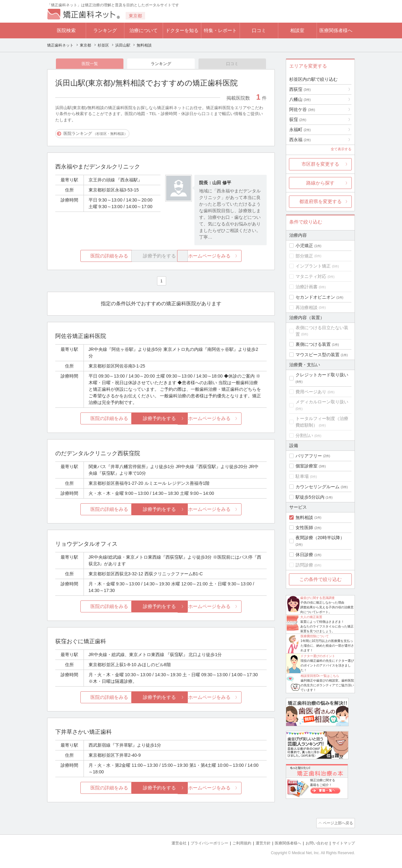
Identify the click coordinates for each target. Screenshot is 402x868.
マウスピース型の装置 (318, 355)
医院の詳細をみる (90, 256)
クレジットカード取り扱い (322, 375)
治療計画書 (307, 287)
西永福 (300, 140)
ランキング (105, 30)
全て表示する (341, 149)
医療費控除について (315, 636)
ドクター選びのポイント (318, 656)
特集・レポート (220, 30)
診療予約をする (161, 419)
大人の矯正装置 (311, 617)
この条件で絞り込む (321, 579)
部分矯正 (304, 256)
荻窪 (298, 119)
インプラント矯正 (313, 266)
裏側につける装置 (313, 344)
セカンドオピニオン (315, 297)
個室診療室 (307, 466)
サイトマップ (343, 843)
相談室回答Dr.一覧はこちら (320, 676)
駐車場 (302, 476)
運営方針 (257, 843)
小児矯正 (304, 246)
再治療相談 (307, 307)
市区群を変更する (320, 164)
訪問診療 (304, 565)
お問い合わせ (314, 843)
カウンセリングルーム (318, 487)
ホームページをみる (232, 256)
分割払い (304, 435)
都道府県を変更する (321, 201)
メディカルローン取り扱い (322, 402)
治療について (144, 30)
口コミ (259, 30)
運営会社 (166, 843)
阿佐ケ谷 (302, 109)
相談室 (297, 30)
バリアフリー (309, 456)
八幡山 (300, 99)
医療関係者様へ (336, 30)
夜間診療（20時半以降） (320, 538)
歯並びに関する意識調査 (318, 598)
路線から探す (320, 183)
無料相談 (304, 517)
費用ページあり (311, 392)
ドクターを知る (182, 30)
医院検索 (66, 30)
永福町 (300, 130)
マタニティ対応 (311, 276)
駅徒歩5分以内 (310, 497)
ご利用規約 (234, 843)
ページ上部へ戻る (337, 823)
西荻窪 (300, 89)
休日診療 (304, 555)
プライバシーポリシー (199, 843)
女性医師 (304, 528)
